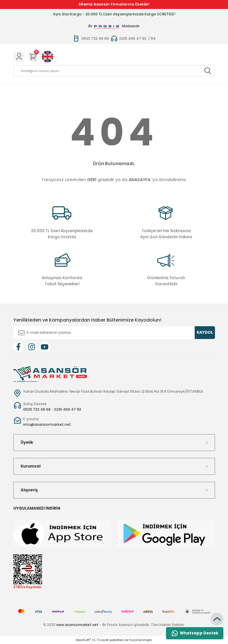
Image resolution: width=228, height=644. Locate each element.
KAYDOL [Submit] (205, 332)
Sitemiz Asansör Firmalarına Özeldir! (114, 4)
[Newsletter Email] (114, 333)
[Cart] (33, 57)
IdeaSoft (83, 640)
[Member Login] (19, 57)
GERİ (92, 180)
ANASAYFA (139, 180)
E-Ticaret (101, 640)
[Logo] (50, 374)
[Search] (114, 71)
